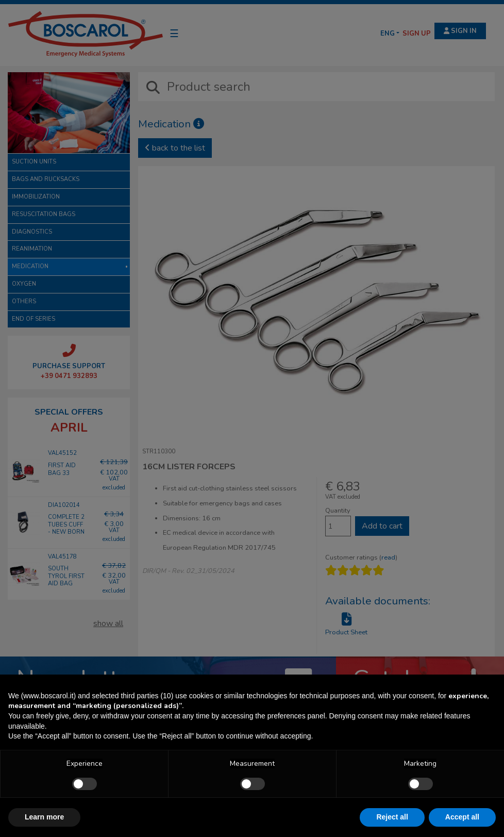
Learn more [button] (44, 817)
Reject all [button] (392, 817)
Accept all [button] (462, 817)
